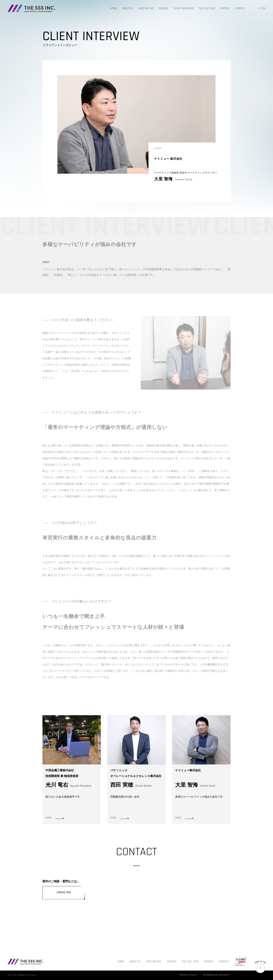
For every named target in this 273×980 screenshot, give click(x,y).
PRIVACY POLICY (188, 975)
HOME (114, 9)
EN (264, 9)
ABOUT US (128, 9)
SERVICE (164, 9)
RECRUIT (225, 9)
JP (258, 9)
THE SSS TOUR (207, 9)
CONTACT (240, 9)
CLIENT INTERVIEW (184, 9)
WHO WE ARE (146, 9)
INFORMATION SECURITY (216, 975)
